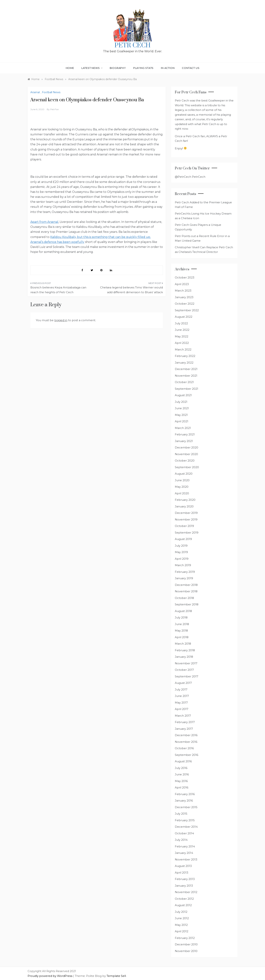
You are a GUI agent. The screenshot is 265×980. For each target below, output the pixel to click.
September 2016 (187, 755)
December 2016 (186, 735)
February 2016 (185, 794)
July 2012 (181, 912)
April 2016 (182, 787)
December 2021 (186, 369)
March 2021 (183, 428)
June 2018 (182, 624)
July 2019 (181, 546)
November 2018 (186, 591)
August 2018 (183, 611)
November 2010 (186, 951)
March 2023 (183, 291)
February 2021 (185, 434)
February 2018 (185, 650)
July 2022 (181, 323)
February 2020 (185, 500)
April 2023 (182, 284)
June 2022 (182, 330)
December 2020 (187, 447)
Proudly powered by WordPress (50, 976)
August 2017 (183, 683)
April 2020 (182, 493)
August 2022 (184, 317)
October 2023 (185, 277)
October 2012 (184, 899)
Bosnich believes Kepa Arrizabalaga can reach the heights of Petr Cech (58, 290)
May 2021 (181, 415)
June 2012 (182, 918)
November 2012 (186, 892)
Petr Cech (132, 45)
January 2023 (184, 297)
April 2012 (182, 931)
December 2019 (186, 513)
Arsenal (35, 92)
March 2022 (183, 349)
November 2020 (186, 454)
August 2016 (183, 761)
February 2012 (185, 938)
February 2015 (185, 820)
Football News (51, 92)
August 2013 (183, 866)
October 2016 (184, 748)
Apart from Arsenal (44, 222)
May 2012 (181, 925)
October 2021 (184, 382)
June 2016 (182, 774)
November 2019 (186, 519)
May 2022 (182, 336)
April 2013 (182, 873)
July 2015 (181, 814)
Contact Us (191, 68)
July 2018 (181, 617)
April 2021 (182, 421)
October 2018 (184, 598)
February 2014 (185, 846)
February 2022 (185, 356)
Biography (118, 68)
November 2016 (186, 742)
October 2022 (185, 304)
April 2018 (182, 637)
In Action (168, 68)
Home (70, 68)
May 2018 (181, 631)
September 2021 (187, 389)
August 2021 (183, 395)
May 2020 (182, 487)
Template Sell (116, 976)
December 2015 (186, 807)
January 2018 (184, 657)
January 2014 (184, 853)
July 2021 (181, 402)
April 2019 (182, 559)
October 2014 (184, 833)
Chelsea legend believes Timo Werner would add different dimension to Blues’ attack (131, 290)
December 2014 (186, 827)
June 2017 (182, 696)
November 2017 (186, 663)
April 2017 (182, 709)
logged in (61, 320)
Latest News (92, 68)
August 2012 (183, 905)
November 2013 (186, 859)
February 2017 (185, 722)
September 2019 (187, 533)
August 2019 (183, 539)
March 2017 (183, 716)
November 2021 (186, 376)
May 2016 (181, 781)
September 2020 (187, 467)
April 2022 (182, 343)
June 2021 (182, 408)
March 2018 (183, 644)
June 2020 (182, 480)
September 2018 (187, 604)
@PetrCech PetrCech (190, 177)
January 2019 (184, 578)
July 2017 (181, 689)
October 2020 (185, 461)
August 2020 (184, 474)
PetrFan (55, 109)
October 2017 (184, 670)
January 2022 (184, 363)
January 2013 (184, 886)
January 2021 (184, 441)
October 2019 (184, 526)
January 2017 (184, 729)
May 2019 (181, 552)
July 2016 (181, 768)
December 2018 (186, 585)
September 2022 (187, 310)
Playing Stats (143, 68)
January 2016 (184, 801)
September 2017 (187, 676)
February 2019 (185, 572)
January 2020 (184, 506)
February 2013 (185, 879)
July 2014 (181, 840)
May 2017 (181, 703)
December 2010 (186, 944)
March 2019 (183, 565)
